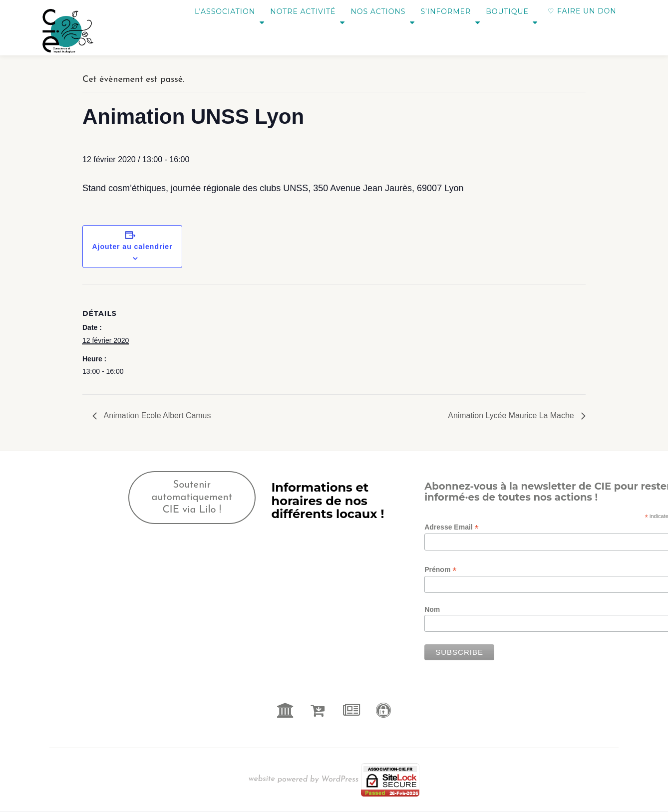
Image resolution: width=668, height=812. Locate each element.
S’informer (440, 11)
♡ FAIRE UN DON (582, 11)
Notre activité (287, 11)
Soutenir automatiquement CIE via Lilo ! (192, 498)
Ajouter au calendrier (132, 247)
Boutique (507, 11)
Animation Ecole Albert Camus (157, 415)
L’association (204, 11)
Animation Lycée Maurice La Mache (512, 415)
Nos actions (367, 11)
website (263, 779)
